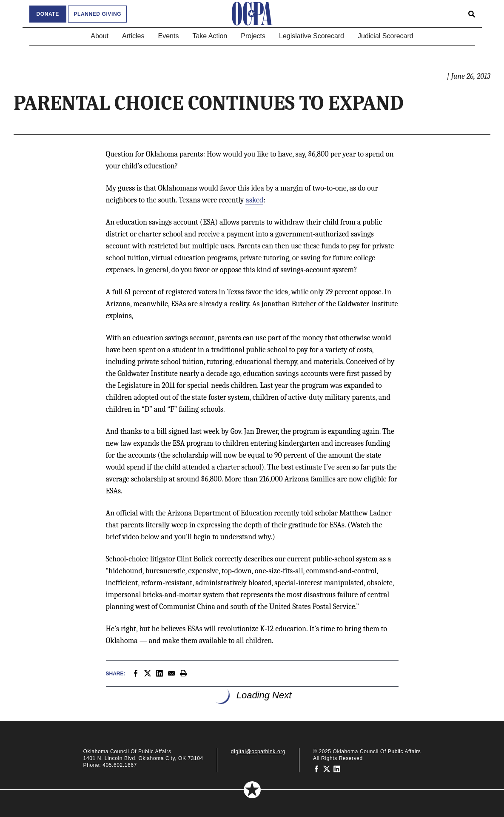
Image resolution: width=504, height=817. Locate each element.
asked (254, 200)
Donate (48, 14)
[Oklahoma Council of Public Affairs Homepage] (252, 14)
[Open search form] (472, 14)
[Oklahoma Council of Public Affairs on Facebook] (316, 769)
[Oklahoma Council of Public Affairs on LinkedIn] (337, 769)
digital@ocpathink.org (258, 752)
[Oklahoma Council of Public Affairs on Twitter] (327, 769)
